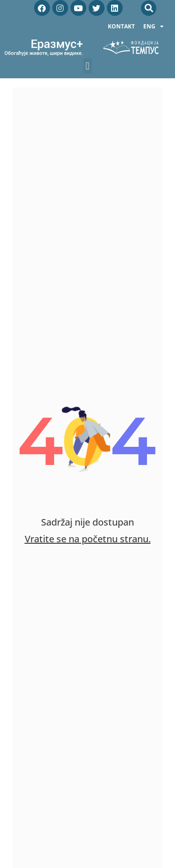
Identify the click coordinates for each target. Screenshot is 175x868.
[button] (149, 8)
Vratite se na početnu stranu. (88, 539)
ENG (154, 27)
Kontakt (121, 26)
